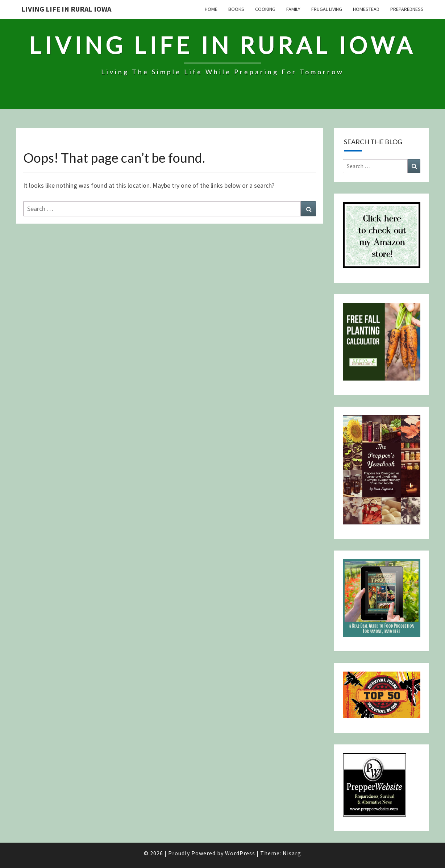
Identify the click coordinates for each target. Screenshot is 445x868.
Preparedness (407, 9)
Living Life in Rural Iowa (66, 9)
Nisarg (292, 853)
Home (211, 9)
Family (293, 9)
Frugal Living (327, 9)
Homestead (366, 9)
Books (236, 9)
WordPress (240, 853)
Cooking (265, 9)
